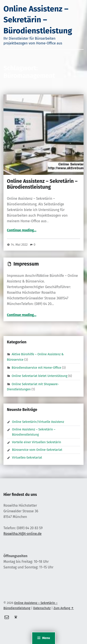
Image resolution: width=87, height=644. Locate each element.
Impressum (26, 264)
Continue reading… (22, 230)
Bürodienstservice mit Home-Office (36, 367)
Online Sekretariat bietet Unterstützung (40, 376)
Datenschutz (42, 608)
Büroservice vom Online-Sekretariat (37, 450)
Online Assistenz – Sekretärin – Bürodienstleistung (38, 20)
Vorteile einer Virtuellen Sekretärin (36, 442)
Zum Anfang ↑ (64, 608)
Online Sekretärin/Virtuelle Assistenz (38, 422)
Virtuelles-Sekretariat (27, 457)
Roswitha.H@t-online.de (22, 534)
